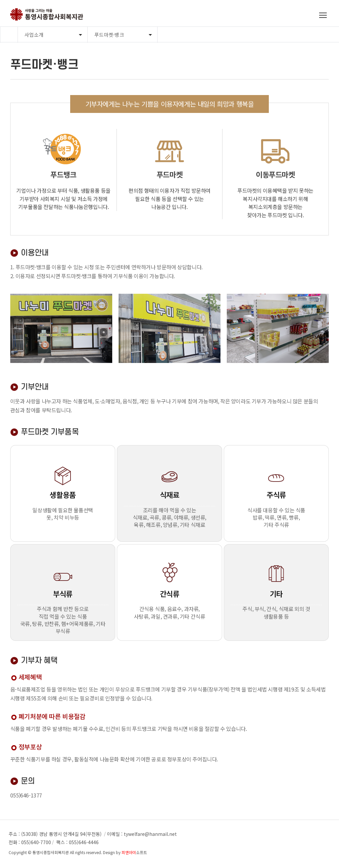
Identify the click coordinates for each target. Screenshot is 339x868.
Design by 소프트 (125, 852)
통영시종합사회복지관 (51, 852)
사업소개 (34, 35)
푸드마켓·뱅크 (109, 35)
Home (9, 35)
